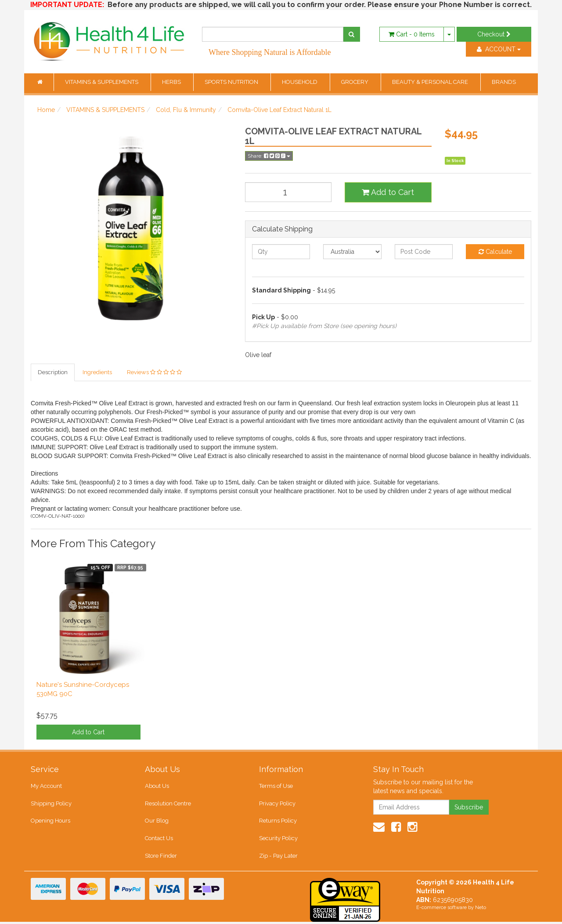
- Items (412, 34)
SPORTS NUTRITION (232, 82)
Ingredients (97, 372)
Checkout (494, 34)
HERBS (172, 82)
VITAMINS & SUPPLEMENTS (102, 82)
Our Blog (157, 822)
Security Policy (278, 840)
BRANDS (504, 82)
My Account (46, 786)
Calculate (495, 252)
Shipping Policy (51, 804)
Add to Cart (388, 192)
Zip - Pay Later (278, 857)
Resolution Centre (168, 804)
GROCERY (355, 82)
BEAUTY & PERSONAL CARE (431, 82)
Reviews (154, 372)
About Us (157, 786)
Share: (269, 156)
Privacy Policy (277, 804)
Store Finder (161, 857)
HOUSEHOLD (300, 82)
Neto (481, 910)
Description (53, 372)
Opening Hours (50, 822)
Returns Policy (278, 822)
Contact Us (159, 840)
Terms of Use (276, 786)
